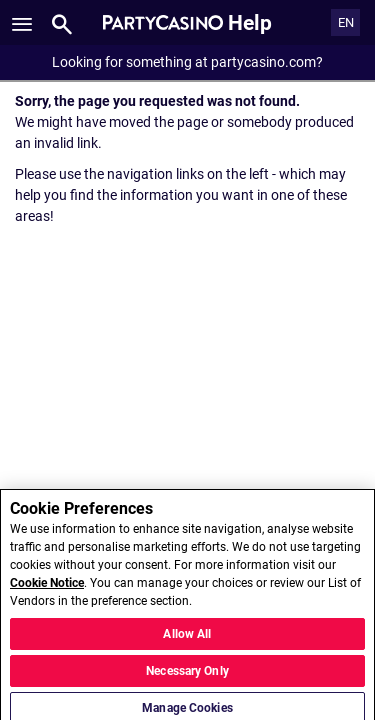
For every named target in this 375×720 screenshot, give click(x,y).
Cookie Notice (47, 588)
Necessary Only (187, 676)
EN (346, 22)
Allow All (187, 639)
